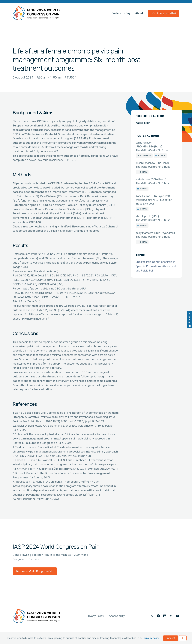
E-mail (162, 156)
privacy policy (152, 638)
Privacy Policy (95, 616)
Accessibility (117, 616)
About (139, 13)
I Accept (171, 638)
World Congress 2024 (164, 13)
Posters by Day (121, 13)
